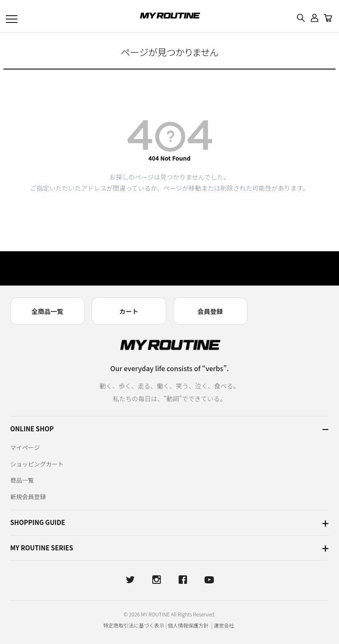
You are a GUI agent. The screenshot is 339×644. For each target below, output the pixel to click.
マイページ (25, 447)
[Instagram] (157, 580)
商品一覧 (22, 480)
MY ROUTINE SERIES (42, 548)
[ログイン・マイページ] (314, 18)
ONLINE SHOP (32, 429)
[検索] (301, 18)
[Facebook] (183, 580)
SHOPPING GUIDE (38, 522)
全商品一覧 (47, 311)
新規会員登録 (28, 497)
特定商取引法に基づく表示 (134, 625)
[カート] (328, 18)
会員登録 (210, 311)
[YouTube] (209, 580)
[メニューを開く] (12, 18)
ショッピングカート (37, 464)
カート (129, 311)
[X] (130, 580)
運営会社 (224, 625)
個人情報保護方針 (189, 625)
